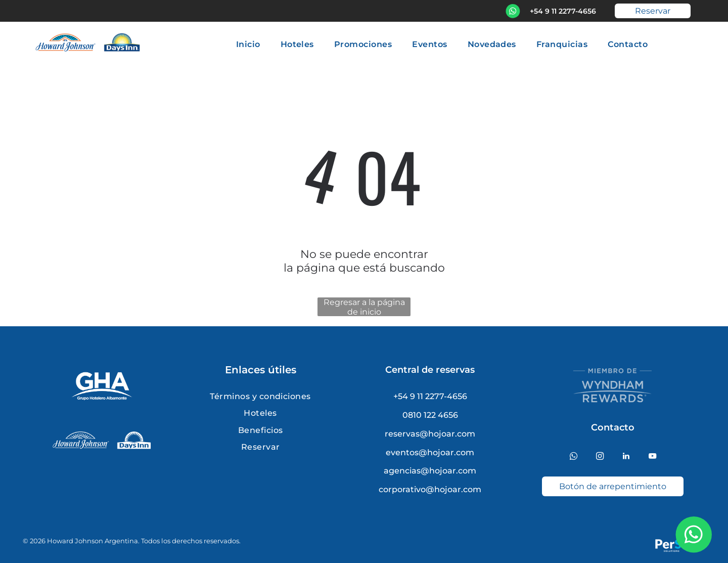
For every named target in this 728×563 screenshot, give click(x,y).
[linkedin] (626, 457)
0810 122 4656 (430, 415)
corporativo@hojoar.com (430, 489)
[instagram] (600, 457)
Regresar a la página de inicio (364, 307)
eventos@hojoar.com (430, 452)
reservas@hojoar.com (430, 434)
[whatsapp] (574, 457)
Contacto (613, 427)
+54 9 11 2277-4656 (563, 11)
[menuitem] (248, 44)
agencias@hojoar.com (430, 471)
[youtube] (652, 457)
